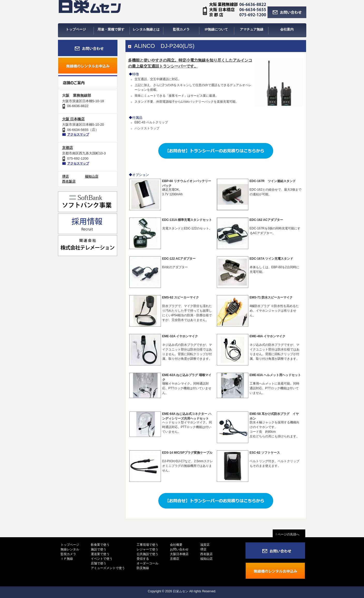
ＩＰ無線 (67, 559)
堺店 (65, 177)
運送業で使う (100, 554)
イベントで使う (102, 559)
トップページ (70, 545)
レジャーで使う (147, 549)
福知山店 (92, 177)
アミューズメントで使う (108, 568)
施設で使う (99, 549)
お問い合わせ (179, 549)
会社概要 (176, 545)
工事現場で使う (147, 545)
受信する (143, 559)
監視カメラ (68, 554)
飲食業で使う (100, 545)
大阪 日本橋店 (73, 119)
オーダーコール (147, 563)
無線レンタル (70, 549)
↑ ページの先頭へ (289, 534)
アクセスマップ (78, 134)
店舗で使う (99, 563)
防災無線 (143, 568)
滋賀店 (205, 545)
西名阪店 (69, 181)
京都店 (68, 148)
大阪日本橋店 (179, 554)
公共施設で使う (147, 554)
